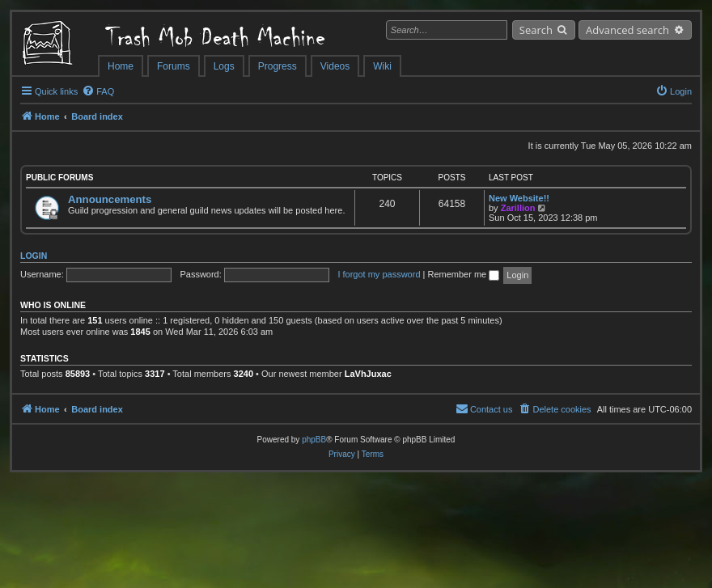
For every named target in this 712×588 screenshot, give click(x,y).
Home (121, 66)
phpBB (314, 440)
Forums (174, 66)
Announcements (110, 199)
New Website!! (519, 198)
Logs (224, 66)
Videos (335, 66)
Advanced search (627, 30)
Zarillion (518, 208)
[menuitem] (98, 91)
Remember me (463, 274)
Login (34, 256)
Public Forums (59, 178)
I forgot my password (379, 274)
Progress (278, 66)
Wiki (382, 66)
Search (536, 30)
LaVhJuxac (368, 374)
